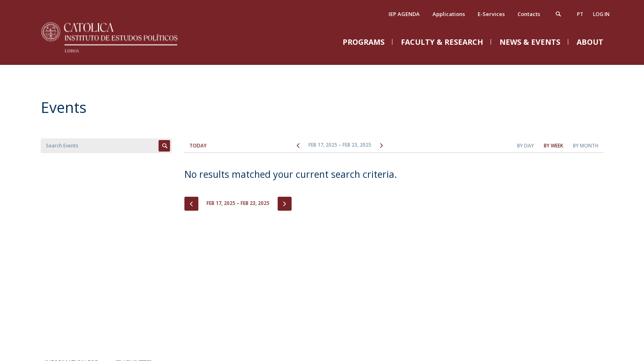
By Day (526, 146)
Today (198, 146)
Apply (164, 146)
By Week (553, 146)
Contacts (529, 14)
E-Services (491, 14)
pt (580, 14)
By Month (586, 146)
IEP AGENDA (404, 14)
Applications (449, 14)
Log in (601, 14)
